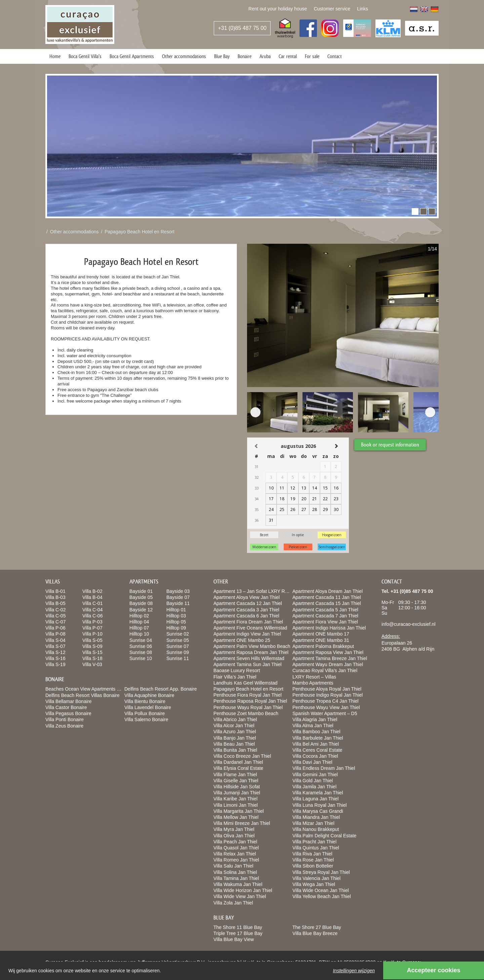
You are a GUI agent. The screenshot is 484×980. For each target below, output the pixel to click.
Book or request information (391, 443)
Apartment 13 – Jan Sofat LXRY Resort (254, 591)
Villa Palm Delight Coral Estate (324, 836)
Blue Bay (222, 56)
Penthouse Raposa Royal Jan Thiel (250, 701)
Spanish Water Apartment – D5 (325, 713)
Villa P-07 (92, 628)
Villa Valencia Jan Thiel (316, 878)
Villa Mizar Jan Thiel (313, 823)
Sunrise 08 (141, 652)
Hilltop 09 (176, 628)
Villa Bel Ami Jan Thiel (316, 744)
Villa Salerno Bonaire (146, 719)
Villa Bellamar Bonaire (68, 701)
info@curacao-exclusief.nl (409, 624)
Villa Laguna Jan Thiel (315, 799)
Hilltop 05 (176, 622)
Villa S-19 (55, 664)
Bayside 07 (178, 597)
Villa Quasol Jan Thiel (236, 848)
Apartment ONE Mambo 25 (242, 640)
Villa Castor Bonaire (66, 707)
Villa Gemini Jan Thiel (315, 775)
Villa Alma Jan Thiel (313, 726)
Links (362, 9)
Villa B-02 (92, 591)
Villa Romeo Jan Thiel (236, 860)
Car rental (288, 56)
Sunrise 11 (178, 658)
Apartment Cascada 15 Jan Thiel (327, 603)
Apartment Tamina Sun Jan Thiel (248, 664)
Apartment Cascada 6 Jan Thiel (246, 616)
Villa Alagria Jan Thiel (315, 719)
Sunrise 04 (141, 640)
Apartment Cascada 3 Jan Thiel (246, 610)
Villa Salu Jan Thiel (233, 866)
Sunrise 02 (178, 634)
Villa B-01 (55, 591)
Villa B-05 (55, 603)
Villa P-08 (55, 634)
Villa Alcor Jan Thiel (234, 726)
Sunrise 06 (141, 646)
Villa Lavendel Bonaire (148, 707)
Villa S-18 (92, 658)
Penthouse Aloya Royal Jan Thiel (327, 689)
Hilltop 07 (139, 628)
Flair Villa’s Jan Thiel (235, 677)
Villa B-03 (55, 597)
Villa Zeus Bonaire (64, 726)
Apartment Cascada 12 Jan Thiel (248, 603)
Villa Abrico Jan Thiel (235, 719)
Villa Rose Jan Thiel (313, 860)
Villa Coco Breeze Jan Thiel (242, 756)
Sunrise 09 (178, 652)
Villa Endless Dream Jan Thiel (324, 768)
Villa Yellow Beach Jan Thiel (322, 896)
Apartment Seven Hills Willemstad (249, 658)
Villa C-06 (92, 616)
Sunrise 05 (178, 640)
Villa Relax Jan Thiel (235, 854)
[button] (415, 212)
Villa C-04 (92, 610)
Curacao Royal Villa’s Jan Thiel (325, 670)
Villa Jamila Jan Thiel (314, 787)
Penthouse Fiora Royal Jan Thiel (248, 695)
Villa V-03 (92, 664)
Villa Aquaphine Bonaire (149, 695)
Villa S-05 (92, 640)
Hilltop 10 (139, 634)
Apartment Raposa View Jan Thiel (328, 652)
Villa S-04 (55, 640)
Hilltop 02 (139, 616)
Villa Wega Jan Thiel (314, 884)
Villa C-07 (55, 622)
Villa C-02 (55, 610)
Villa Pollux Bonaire (145, 713)
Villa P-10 (92, 634)
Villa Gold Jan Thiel (313, 781)
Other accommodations (184, 56)
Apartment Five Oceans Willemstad (250, 628)
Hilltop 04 (139, 622)
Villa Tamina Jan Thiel (236, 878)
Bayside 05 (141, 597)
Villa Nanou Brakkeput (316, 829)
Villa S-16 (55, 658)
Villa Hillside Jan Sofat (237, 787)
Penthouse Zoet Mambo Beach (246, 713)
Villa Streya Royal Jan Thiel (321, 872)
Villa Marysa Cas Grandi (318, 811)
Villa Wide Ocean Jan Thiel (321, 890)
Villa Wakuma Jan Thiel (238, 884)
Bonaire (245, 56)
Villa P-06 (55, 628)
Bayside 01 (141, 591)
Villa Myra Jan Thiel (234, 829)
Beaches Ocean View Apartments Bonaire (89, 689)
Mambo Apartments (313, 683)
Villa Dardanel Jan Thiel (238, 762)
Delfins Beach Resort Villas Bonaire (83, 695)
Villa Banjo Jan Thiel (235, 738)
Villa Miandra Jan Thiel (316, 817)
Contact (335, 56)
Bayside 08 (141, 603)
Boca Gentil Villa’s (85, 56)
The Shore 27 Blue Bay (317, 927)
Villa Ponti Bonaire (65, 719)
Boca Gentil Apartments (132, 56)
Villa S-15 (92, 652)
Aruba (265, 56)
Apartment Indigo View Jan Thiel (247, 634)
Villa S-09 (92, 646)
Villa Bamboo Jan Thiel (316, 732)
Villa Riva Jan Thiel (312, 854)
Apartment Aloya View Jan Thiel (247, 597)
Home (55, 56)
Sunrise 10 (141, 658)
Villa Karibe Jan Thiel (235, 799)
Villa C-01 (92, 603)
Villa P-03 (92, 622)
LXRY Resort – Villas (314, 677)
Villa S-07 (55, 646)
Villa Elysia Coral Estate (238, 768)
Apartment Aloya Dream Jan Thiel (328, 591)
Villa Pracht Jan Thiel (314, 842)
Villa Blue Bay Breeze (315, 933)
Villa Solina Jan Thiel (235, 872)
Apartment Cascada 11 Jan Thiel (327, 597)
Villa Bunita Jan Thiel (235, 750)
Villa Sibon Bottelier (313, 866)
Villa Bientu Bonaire (145, 701)
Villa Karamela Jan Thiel (318, 793)
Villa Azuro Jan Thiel (235, 732)
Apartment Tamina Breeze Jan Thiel (330, 658)
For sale (312, 56)
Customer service (332, 9)
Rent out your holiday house (278, 9)
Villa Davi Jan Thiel (312, 762)
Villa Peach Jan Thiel (235, 842)
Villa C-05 (55, 616)
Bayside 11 (178, 603)
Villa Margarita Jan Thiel (239, 811)
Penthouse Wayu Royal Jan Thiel (248, 707)
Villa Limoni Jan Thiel (236, 805)
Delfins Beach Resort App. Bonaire (161, 689)
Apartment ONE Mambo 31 (321, 640)
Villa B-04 (92, 597)
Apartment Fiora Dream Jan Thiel (248, 622)
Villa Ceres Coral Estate (317, 750)
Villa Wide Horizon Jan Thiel (243, 890)
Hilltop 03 (176, 616)
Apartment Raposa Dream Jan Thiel (251, 652)
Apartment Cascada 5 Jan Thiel (325, 610)
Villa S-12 (55, 652)
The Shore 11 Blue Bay (238, 927)
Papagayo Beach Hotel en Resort (139, 232)
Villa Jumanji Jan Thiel (237, 793)
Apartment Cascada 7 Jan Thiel (325, 616)
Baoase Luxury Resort (237, 670)
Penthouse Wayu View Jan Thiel (326, 707)
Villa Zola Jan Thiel (233, 903)
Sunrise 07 (178, 646)
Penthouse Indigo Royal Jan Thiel (328, 695)
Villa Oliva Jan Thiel (234, 836)
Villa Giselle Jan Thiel (236, 781)
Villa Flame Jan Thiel (235, 775)
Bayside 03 (178, 591)
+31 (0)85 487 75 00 (242, 28)
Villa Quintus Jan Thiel (316, 848)
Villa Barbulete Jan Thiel (318, 738)
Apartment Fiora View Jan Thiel (325, 622)
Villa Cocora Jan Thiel (315, 756)
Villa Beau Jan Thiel (234, 744)
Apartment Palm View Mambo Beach (252, 646)
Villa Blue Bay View (234, 939)
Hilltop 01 (176, 610)
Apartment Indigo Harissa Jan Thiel (329, 628)
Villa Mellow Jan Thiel (236, 817)
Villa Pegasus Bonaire (68, 713)
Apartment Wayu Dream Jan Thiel (328, 664)
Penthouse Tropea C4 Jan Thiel (326, 701)
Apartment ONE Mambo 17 (321, 634)
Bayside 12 (141, 610)
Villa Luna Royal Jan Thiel (319, 805)
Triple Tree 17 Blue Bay (238, 933)
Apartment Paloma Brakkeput (323, 646)
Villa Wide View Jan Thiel (240, 896)
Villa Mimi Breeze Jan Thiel (242, 823)
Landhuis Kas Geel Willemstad (246, 683)
